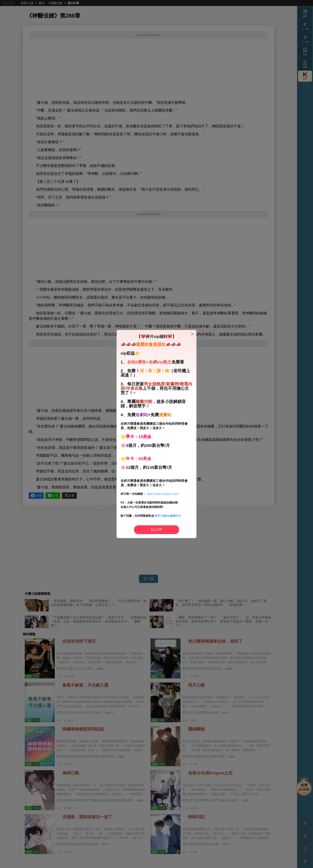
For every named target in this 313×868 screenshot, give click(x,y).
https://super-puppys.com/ (163, 494)
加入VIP (156, 530)
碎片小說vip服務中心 (168, 516)
